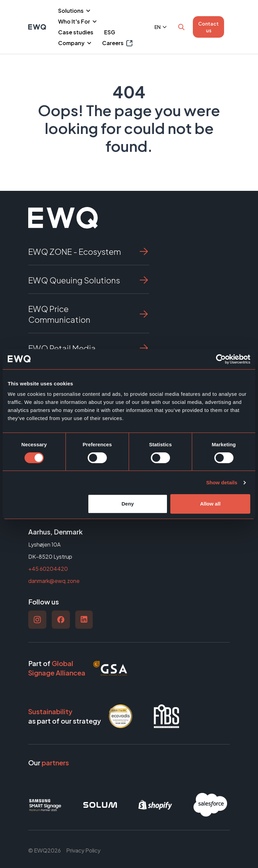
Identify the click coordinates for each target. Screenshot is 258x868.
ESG (110, 32)
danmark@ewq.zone (54, 581)
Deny (128, 504)
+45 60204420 (48, 569)
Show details (222, 482)
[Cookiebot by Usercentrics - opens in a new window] (221, 359)
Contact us (208, 27)
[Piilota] (88, 11)
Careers (117, 43)
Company (72, 43)
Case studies (76, 32)
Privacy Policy (83, 850)
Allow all (210, 504)
